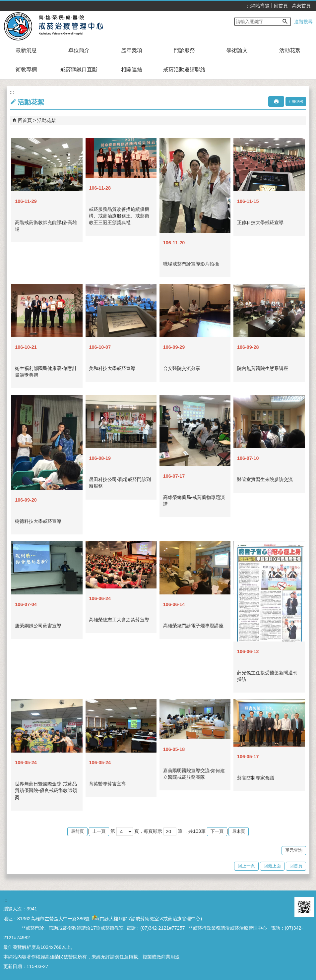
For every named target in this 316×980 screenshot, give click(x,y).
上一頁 (99, 831)
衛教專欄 (26, 69)
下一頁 (217, 831)
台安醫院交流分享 (182, 368)
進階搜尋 (303, 22)
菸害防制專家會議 (256, 778)
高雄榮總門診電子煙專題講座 (193, 626)
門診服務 (184, 50)
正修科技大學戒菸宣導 (260, 222)
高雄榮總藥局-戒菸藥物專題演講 (194, 501)
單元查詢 (294, 850)
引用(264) (296, 101)
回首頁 (281, 6)
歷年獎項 (132, 50)
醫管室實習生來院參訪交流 (265, 479)
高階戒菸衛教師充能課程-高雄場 (46, 226)
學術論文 (237, 50)
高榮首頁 (301, 6)
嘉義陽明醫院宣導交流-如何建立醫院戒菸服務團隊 (194, 774)
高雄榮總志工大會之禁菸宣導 (119, 620)
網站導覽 (260, 6)
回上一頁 (246, 866)
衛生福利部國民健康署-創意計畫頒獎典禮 (46, 372)
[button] (285, 22)
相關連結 (132, 69)
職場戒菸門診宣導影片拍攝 (191, 264)
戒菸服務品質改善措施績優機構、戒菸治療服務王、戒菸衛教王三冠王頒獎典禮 (119, 216)
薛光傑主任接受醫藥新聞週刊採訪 (267, 676)
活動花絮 (290, 50)
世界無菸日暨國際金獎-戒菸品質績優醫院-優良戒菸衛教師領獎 (46, 790)
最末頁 (239, 831)
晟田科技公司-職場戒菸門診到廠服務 (120, 483)
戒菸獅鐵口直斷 (79, 69)
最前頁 (77, 831)
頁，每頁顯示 (148, 831)
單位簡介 (79, 50)
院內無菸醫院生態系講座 (263, 368)
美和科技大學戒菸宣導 (112, 368)
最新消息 (26, 50)
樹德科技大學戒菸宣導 (38, 521)
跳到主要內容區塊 (3, 3)
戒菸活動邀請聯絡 (184, 69)
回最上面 (272, 866)
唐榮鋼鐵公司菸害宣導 (38, 626)
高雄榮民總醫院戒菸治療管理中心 (61, 26)
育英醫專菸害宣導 (107, 784)
